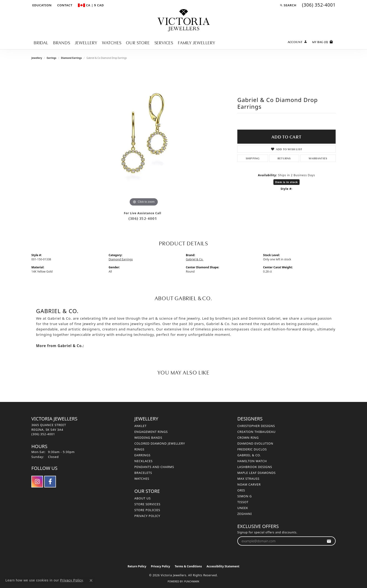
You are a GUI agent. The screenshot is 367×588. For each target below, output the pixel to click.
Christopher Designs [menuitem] (256, 426)
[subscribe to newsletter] (329, 541)
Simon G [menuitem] (245, 496)
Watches (112, 42)
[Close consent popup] (91, 581)
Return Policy (137, 566)
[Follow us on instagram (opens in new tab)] (37, 482)
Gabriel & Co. (195, 259)
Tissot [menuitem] (243, 502)
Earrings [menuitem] (142, 455)
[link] (64, 5)
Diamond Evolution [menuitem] (255, 443)
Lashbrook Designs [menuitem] (255, 467)
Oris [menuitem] (241, 490)
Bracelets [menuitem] (143, 473)
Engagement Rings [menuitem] (151, 432)
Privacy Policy (147, 516)
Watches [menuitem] (142, 479)
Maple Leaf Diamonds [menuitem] (257, 473)
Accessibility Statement (223, 566)
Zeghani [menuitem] (245, 514)
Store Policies (147, 510)
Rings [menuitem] (139, 449)
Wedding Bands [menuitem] (148, 438)
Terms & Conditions (188, 566)
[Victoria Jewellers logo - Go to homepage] (184, 21)
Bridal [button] (41, 42)
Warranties (318, 158)
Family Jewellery (197, 42)
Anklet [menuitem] (140, 426)
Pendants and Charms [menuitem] (154, 467)
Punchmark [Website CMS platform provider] (192, 581)
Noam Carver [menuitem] (249, 484)
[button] (42, 5)
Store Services (147, 504)
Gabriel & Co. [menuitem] (249, 455)
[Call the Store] (43, 434)
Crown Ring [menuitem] (248, 438)
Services (164, 42)
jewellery (37, 58)
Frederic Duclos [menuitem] (252, 449)
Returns (284, 158)
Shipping (253, 158)
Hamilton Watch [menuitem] (252, 461)
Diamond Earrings (72, 58)
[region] (144, 137)
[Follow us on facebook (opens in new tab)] (50, 482)
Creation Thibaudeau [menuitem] (256, 432)
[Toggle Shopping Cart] (323, 41)
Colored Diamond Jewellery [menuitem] (160, 443)
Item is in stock (287, 182)
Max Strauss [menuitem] (248, 479)
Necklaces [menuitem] (143, 461)
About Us (143, 498)
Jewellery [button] (86, 42)
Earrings (51, 58)
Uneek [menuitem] (243, 508)
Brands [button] (62, 42)
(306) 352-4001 (143, 218)
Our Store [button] (138, 42)
